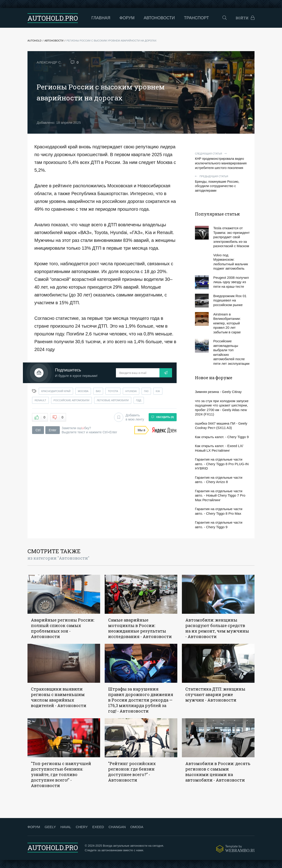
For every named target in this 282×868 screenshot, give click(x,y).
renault (40, 400)
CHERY (82, 827)
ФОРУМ (34, 827)
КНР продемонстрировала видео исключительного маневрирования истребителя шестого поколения (222, 161)
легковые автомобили (113, 400)
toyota (113, 391)
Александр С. (49, 62)
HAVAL (66, 827)
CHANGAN (117, 827)
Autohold (34, 41)
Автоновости (159, 18)
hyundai (131, 391)
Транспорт (196, 18)
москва (83, 391)
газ (146, 391)
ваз (98, 391)
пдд (139, 400)
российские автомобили (72, 400)
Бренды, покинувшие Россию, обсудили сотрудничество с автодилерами (222, 184)
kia (158, 391)
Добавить (129, 417)
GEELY (50, 827)
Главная (101, 18)
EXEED (98, 827)
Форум (127, 18)
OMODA (137, 827)
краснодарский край (56, 391)
